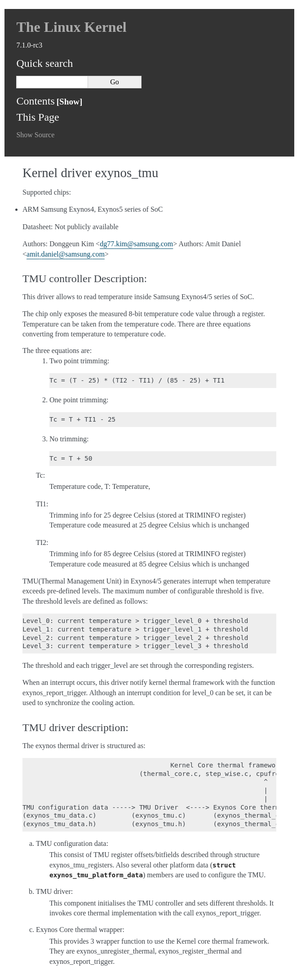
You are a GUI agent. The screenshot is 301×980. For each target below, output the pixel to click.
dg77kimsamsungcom (136, 244)
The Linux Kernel (71, 27)
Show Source (35, 135)
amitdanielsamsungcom (66, 254)
